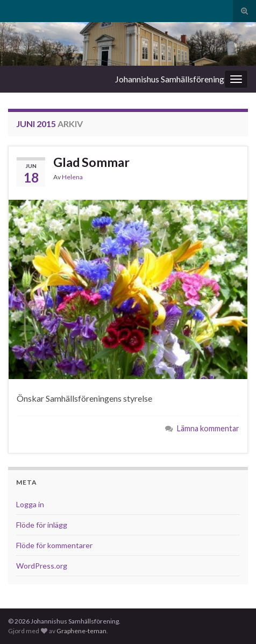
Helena (72, 177)
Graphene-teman (81, 631)
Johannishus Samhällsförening (170, 79)
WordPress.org (42, 566)
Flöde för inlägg (42, 525)
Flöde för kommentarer (54, 545)
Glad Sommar (91, 162)
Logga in (30, 504)
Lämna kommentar (208, 428)
